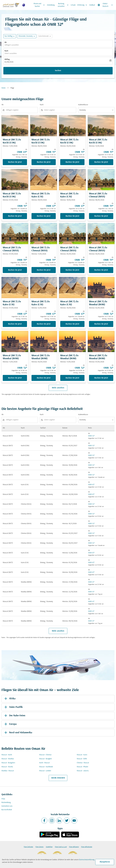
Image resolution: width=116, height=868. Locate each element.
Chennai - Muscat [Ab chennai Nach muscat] (83, 763)
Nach (6, 51)
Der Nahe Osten (14, 716)
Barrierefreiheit (7, 810)
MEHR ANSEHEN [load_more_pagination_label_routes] (58, 778)
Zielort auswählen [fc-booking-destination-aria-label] (11, 54)
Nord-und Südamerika (18, 733)
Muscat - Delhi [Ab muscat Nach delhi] (82, 759)
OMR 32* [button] (55, 25)
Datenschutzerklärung (87, 860)
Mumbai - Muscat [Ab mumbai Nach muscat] (8, 771)
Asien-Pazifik (13, 707)
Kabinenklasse (83, 105)
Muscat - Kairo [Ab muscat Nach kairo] (82, 755)
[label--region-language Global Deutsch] (105, 5)
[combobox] (21, 110)
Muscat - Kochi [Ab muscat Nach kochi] (7, 755)
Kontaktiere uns (7, 806)
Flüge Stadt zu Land (61, 847)
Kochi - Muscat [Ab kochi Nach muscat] (44, 763)
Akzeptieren (105, 862)
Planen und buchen (40, 5)
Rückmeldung (6, 802)
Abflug (7, 59)
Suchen (58, 71)
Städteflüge (49, 847)
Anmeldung (51, 5)
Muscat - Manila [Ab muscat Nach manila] (7, 767)
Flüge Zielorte (39, 847)
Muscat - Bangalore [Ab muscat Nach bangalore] (8, 763)
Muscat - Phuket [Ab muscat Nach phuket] (82, 767)
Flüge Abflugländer (87, 847)
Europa (10, 724)
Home (3, 88)
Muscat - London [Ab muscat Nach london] (45, 771)
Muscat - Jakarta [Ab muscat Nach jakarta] (83, 771)
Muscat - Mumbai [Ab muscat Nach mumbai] (8, 759)
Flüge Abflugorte (74, 847)
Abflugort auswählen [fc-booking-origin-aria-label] (12, 45)
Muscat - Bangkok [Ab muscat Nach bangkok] (45, 759)
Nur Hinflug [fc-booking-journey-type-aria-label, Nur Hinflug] (8, 36)
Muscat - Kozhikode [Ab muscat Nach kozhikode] (46, 767)
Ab (6, 42)
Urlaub (73, 5)
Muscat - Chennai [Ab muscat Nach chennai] (45, 755)
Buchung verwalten (64, 5)
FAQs (3, 799)
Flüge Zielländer (28, 847)
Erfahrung (83, 5)
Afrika (9, 699)
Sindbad (92, 5)
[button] (27, 36)
